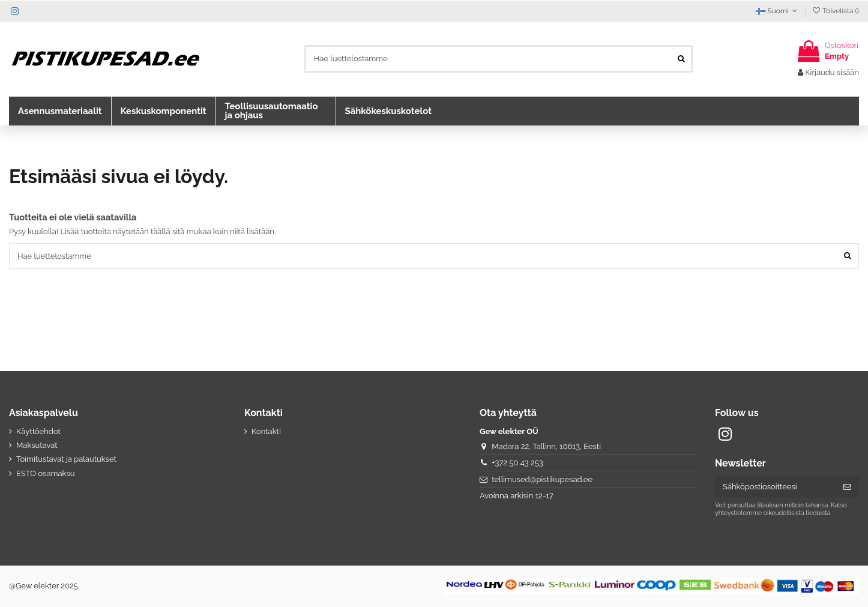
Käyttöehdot (38, 431)
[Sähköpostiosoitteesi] (775, 487)
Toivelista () (835, 11)
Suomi (778, 11)
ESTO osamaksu (45, 473)
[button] (60, 111)
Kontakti (266, 431)
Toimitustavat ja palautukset (66, 459)
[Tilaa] (847, 487)
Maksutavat (37, 445)
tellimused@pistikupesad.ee (542, 479)
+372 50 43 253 (517, 463)
